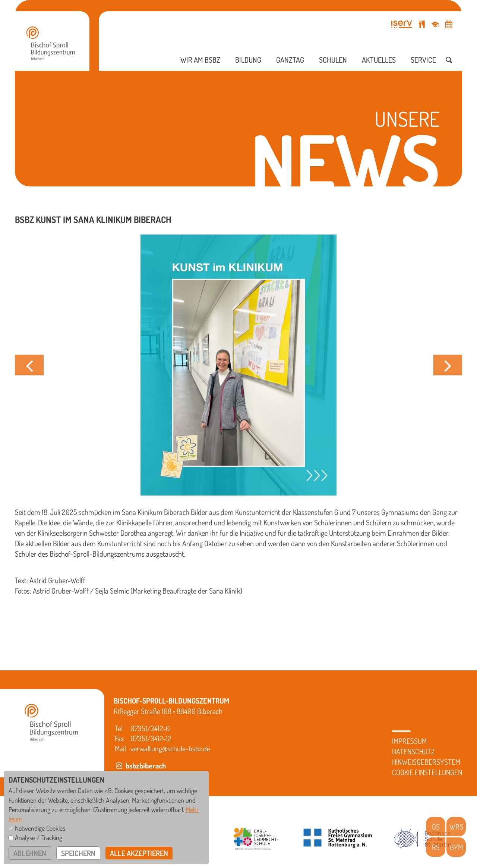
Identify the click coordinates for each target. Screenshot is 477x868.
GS (436, 827)
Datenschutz (413, 751)
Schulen (333, 60)
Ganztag (290, 60)
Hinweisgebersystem (426, 762)
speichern (78, 853)
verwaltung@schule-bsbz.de (170, 748)
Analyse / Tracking (39, 837)
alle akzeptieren (139, 853)
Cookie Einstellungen (427, 772)
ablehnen (30, 853)
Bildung (248, 60)
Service (423, 60)
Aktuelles (379, 60)
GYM (456, 847)
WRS (456, 827)
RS (436, 847)
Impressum (409, 741)
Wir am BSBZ (200, 60)
